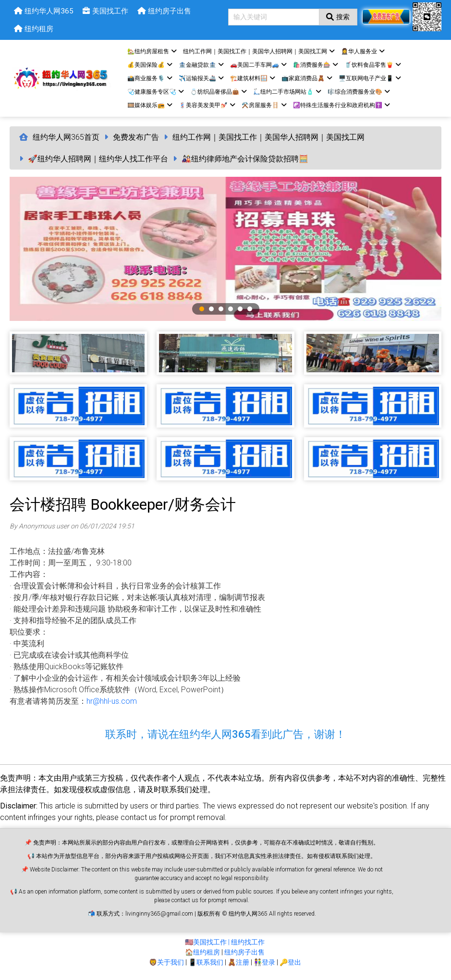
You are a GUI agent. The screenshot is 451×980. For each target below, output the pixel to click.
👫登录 (264, 965)
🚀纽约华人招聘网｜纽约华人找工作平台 (98, 161)
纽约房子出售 (244, 955)
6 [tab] (250, 311)
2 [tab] (211, 311)
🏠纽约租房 (202, 955)
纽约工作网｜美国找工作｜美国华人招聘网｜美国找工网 (268, 140)
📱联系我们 (206, 965)
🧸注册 (238, 965)
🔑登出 (290, 965)
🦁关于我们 (166, 965)
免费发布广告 (136, 140)
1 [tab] (202, 311)
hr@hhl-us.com (112, 704)
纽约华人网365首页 (66, 140)
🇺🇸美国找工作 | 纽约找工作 (225, 944)
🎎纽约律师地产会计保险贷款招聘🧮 (245, 161)
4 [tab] (231, 311)
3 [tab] (221, 311)
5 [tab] (240, 311)
